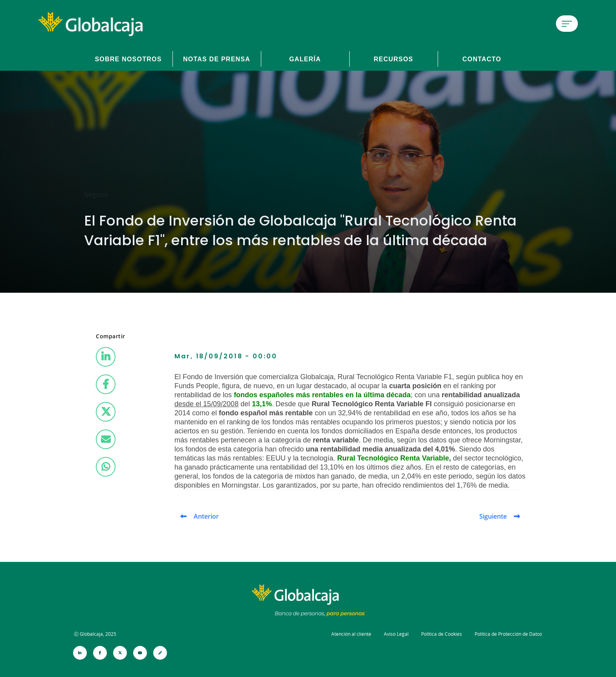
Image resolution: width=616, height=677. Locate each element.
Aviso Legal (396, 634)
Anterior (206, 516)
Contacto (482, 59)
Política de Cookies (442, 634)
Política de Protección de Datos (508, 634)
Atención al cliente (351, 634)
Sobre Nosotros (128, 59)
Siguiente (493, 516)
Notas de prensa (217, 59)
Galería (305, 59)
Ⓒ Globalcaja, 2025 (95, 634)
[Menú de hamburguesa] (567, 24)
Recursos (393, 59)
